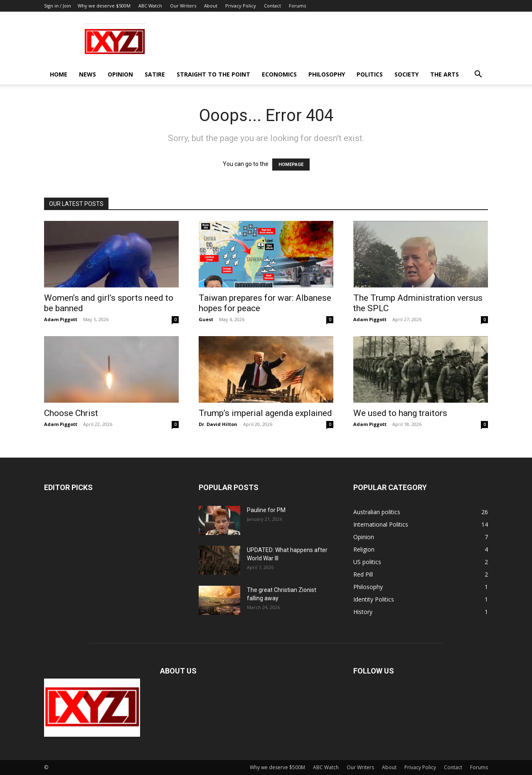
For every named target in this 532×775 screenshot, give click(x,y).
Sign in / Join (58, 6)
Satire (155, 74)
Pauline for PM (266, 510)
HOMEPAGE (291, 165)
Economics (279, 74)
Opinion (120, 74)
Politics (370, 74)
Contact (272, 6)
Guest (206, 319)
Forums (297, 6)
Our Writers (183, 6)
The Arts (445, 74)
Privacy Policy (241, 6)
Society (406, 74)
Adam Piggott (61, 319)
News (87, 74)
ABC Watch (150, 6)
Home (59, 74)
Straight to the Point (213, 74)
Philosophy (327, 74)
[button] (478, 75)
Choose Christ (71, 413)
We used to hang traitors (400, 413)
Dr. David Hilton (218, 424)
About (211, 6)
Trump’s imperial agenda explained (265, 413)
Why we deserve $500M (104, 6)
